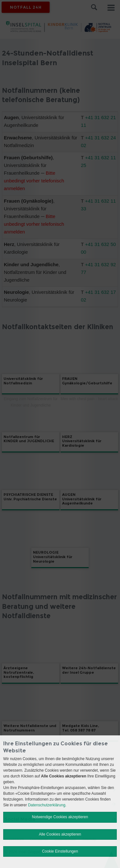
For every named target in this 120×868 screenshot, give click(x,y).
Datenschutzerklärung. (47, 805)
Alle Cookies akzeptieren (60, 834)
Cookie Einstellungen (60, 851)
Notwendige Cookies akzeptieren (60, 817)
